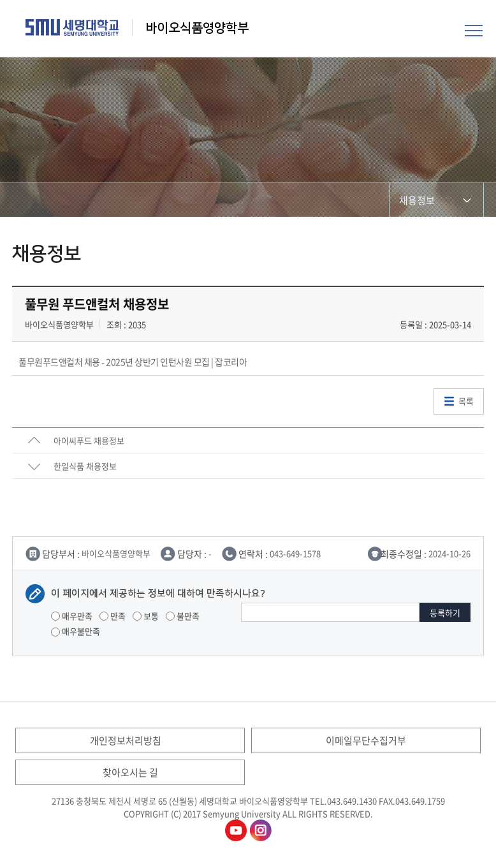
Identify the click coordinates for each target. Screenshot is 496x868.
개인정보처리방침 (126, 740)
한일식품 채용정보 (85, 466)
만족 (113, 616)
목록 (466, 401)
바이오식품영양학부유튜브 (236, 830)
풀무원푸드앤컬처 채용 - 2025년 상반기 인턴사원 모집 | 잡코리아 (133, 362)
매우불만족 (76, 631)
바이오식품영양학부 (197, 28)
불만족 (183, 616)
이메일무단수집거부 (366, 740)
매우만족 (72, 616)
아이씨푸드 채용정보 (89, 440)
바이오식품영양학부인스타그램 (261, 830)
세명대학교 (72, 27)
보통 (146, 616)
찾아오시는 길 (130, 772)
